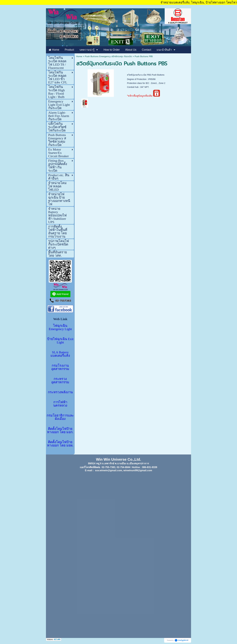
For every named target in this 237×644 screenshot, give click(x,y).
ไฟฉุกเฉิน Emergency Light (60, 327)
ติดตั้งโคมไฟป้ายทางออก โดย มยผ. (60, 444)
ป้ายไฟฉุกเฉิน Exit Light (60, 341)
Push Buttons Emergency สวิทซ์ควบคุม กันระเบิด (108, 56)
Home (79, 56)
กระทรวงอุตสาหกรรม (60, 380)
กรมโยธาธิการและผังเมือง (60, 417)
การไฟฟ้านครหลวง (60, 404)
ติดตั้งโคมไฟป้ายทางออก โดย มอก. (60, 430)
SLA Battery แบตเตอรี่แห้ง (60, 354)
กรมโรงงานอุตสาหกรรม (60, 367)
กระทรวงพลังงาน (60, 392)
